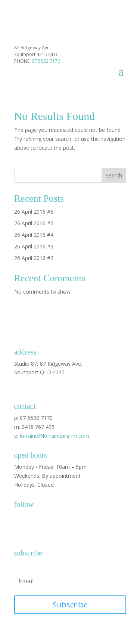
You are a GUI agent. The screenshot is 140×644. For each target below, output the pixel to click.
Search (114, 175)
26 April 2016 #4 (34, 235)
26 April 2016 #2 (34, 258)
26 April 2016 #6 (34, 212)
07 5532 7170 (46, 61)
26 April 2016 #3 (34, 246)
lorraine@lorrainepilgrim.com (55, 436)
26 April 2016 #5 (34, 223)
